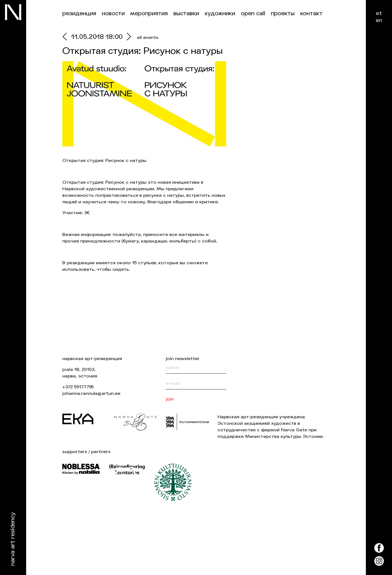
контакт (311, 13)
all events (148, 37)
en (379, 20)
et (379, 13)
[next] (128, 37)
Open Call (253, 13)
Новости (113, 13)
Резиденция (79, 13)
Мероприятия (149, 13)
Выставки (186, 13)
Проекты (283, 13)
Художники (220, 13)
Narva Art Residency (13, 539)
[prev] (67, 37)
